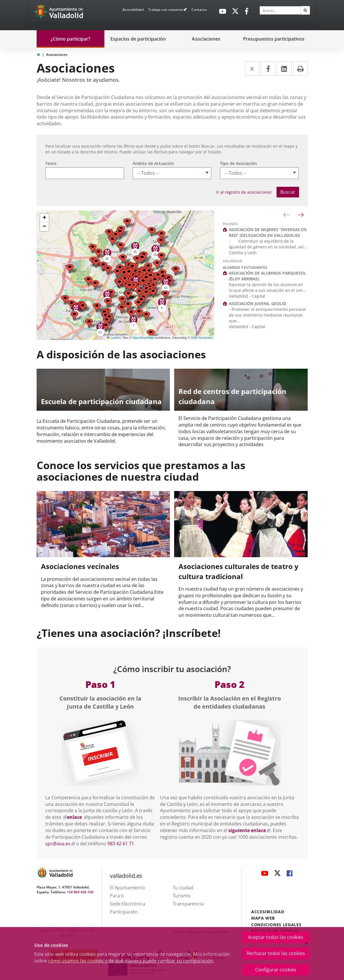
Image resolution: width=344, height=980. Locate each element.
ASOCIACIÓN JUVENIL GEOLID (257, 303)
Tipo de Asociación (238, 163)
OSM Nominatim (202, 338)
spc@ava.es (60, 844)
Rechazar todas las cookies (276, 953)
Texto (51, 163)
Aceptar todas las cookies (276, 937)
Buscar (288, 192)
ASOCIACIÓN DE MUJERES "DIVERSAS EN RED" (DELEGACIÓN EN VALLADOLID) (268, 232)
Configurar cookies (276, 970)
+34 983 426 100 (80, 892)
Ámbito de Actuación (153, 163)
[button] (106, 327)
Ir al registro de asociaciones (244, 192)
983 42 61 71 (121, 844)
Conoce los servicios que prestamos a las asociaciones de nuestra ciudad (141, 471)
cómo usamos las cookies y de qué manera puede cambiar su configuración (131, 961)
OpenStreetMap (143, 338)
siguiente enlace (249, 830)
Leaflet (113, 338)
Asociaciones (57, 55)
